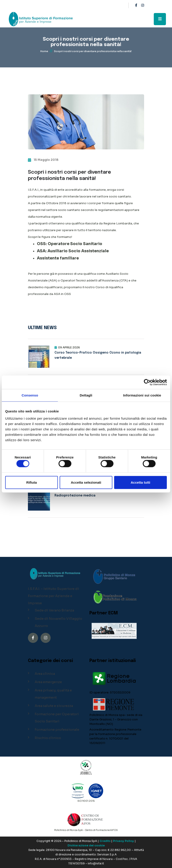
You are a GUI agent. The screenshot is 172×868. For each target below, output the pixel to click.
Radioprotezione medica (75, 496)
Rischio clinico (48, 738)
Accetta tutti (140, 482)
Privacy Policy (123, 841)
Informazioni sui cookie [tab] (142, 395)
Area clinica (45, 674)
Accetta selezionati (86, 482)
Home (44, 51)
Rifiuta (32, 482)
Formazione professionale (57, 730)
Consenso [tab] (30, 395)
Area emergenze (48, 682)
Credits (105, 841)
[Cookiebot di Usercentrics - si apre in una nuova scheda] (147, 382)
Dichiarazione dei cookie (86, 845)
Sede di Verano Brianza (54, 610)
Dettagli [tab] (86, 395)
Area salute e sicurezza (54, 706)
